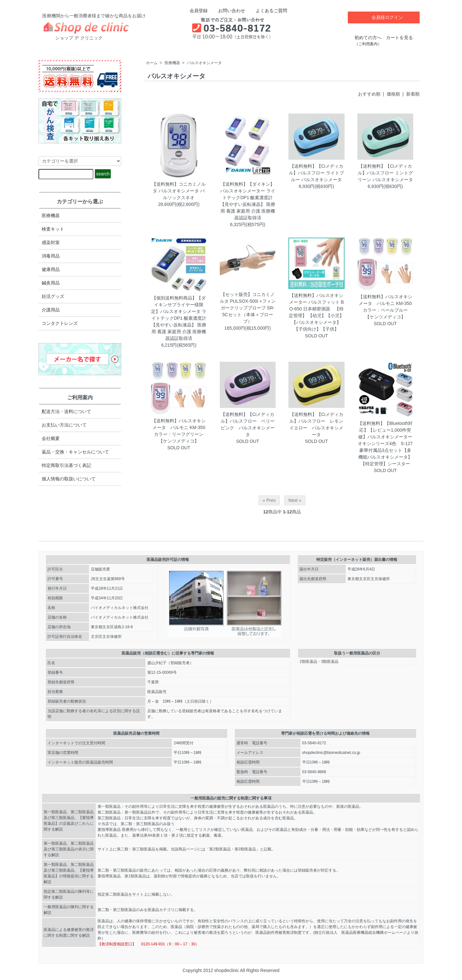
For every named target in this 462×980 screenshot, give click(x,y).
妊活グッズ (53, 296)
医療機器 (172, 63)
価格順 (393, 94)
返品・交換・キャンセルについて (75, 452)
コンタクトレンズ (60, 323)
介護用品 (51, 310)
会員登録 (195, 11)
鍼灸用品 (51, 283)
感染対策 (51, 242)
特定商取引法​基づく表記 (66, 465)
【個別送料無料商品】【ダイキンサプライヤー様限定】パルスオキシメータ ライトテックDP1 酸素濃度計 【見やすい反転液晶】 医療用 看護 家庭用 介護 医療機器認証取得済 (179, 318)
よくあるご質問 (267, 11)
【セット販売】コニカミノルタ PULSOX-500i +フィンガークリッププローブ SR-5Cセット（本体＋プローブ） (248, 308)
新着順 (413, 94)
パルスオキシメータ (204, 63)
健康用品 (51, 269)
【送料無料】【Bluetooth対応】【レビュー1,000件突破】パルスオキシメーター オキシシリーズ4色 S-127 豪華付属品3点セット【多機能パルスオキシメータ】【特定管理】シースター (387, 444)
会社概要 (51, 438)
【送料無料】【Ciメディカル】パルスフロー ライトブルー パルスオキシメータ (316, 173)
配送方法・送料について (66, 411)
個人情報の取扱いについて (69, 479)
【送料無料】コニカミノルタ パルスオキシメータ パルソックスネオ (179, 191)
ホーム (152, 63)
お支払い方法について (64, 425)
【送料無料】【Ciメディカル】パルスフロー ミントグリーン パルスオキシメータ (385, 173)
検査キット (53, 229)
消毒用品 (51, 256)
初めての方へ (368, 37)
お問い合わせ (227, 11)
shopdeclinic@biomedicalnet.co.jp (331, 753)
